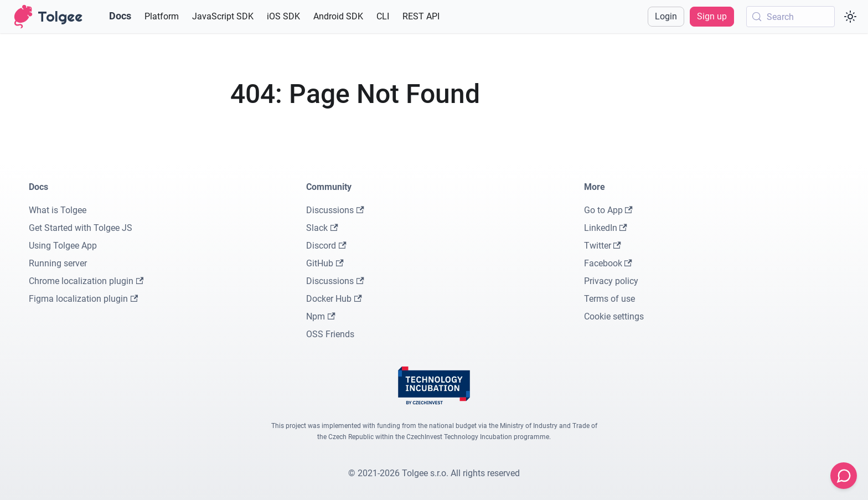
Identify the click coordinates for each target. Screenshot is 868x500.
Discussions (335, 210)
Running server (58, 263)
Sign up (712, 16)
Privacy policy (611, 281)
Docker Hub (334, 299)
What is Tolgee (58, 210)
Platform (162, 16)
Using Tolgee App (63, 246)
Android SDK (338, 16)
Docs (120, 16)
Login (666, 16)
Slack (322, 228)
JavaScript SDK (223, 16)
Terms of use (609, 299)
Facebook (608, 263)
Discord (326, 246)
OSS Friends (330, 334)
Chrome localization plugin (86, 281)
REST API (421, 16)
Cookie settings (614, 316)
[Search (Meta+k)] (790, 17)
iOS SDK (283, 16)
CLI (383, 16)
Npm (321, 316)
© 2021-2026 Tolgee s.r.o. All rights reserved (434, 473)
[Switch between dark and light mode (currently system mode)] (850, 17)
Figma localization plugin (83, 299)
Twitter (603, 246)
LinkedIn (606, 228)
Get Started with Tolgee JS (81, 228)
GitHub (325, 263)
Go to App (608, 210)
